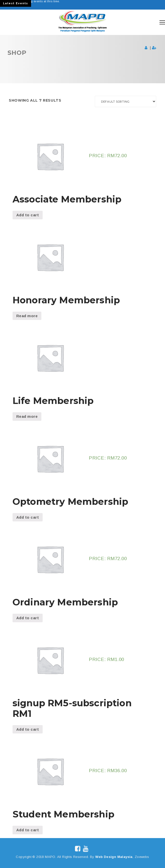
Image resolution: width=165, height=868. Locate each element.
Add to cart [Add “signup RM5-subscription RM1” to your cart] (28, 729)
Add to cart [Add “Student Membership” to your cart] (28, 830)
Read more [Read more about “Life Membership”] (27, 416)
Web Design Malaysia (114, 857)
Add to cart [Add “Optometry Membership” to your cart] (28, 517)
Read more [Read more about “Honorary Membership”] (27, 316)
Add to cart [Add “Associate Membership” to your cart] (28, 215)
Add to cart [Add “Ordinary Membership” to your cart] (28, 618)
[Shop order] (126, 101)
